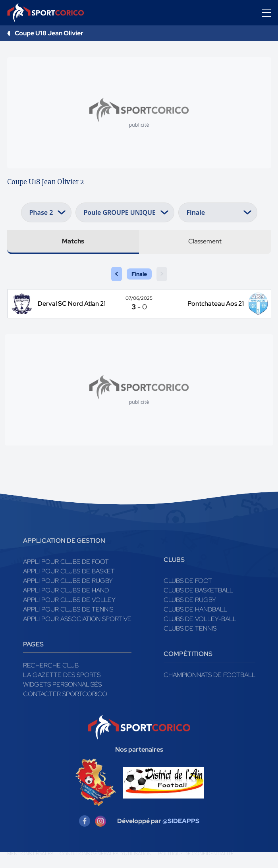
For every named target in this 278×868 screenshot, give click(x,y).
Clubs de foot (188, 581)
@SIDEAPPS (181, 821)
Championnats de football (209, 675)
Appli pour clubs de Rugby (68, 581)
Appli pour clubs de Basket (69, 571)
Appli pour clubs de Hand (66, 590)
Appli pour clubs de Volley (69, 600)
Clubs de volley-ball (200, 619)
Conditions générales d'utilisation (106, 854)
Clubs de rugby (190, 600)
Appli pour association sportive (77, 619)
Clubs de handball (195, 609)
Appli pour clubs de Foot (66, 562)
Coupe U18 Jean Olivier (49, 33)
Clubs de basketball (198, 590)
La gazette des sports (62, 675)
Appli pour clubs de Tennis (68, 609)
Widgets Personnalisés (62, 684)
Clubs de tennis (190, 628)
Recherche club (51, 665)
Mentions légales (30, 854)
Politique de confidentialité (196, 854)
